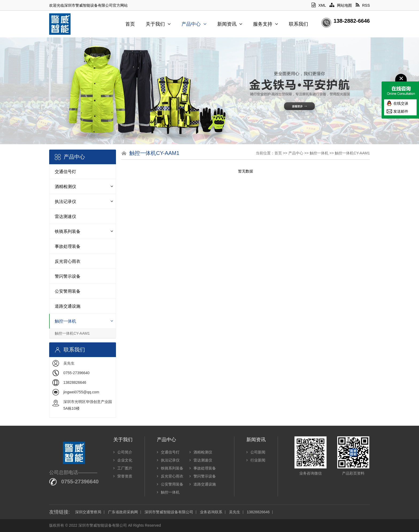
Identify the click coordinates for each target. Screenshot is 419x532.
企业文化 (123, 460)
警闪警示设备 (68, 276)
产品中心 (194, 24)
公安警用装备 (68, 291)
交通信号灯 (65, 172)
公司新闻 (256, 452)
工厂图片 (123, 468)
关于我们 (158, 24)
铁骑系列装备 (68, 231)
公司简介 (123, 452)
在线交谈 (401, 103)
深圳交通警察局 (88, 512)
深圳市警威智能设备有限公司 (169, 512)
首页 (130, 24)
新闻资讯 (230, 24)
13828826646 (258, 512)
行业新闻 (256, 460)
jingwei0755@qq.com (81, 392)
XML (319, 5)
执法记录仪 (65, 202)
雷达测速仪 (65, 216)
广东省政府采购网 (123, 512)
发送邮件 (401, 111)
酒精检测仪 (65, 187)
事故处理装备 (68, 246)
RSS (363, 5)
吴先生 (235, 512)
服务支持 (266, 24)
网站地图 (341, 5)
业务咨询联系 (211, 512)
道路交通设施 (68, 306)
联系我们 (298, 24)
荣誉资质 (123, 476)
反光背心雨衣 (68, 261)
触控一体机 (65, 321)
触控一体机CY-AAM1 (72, 333)
